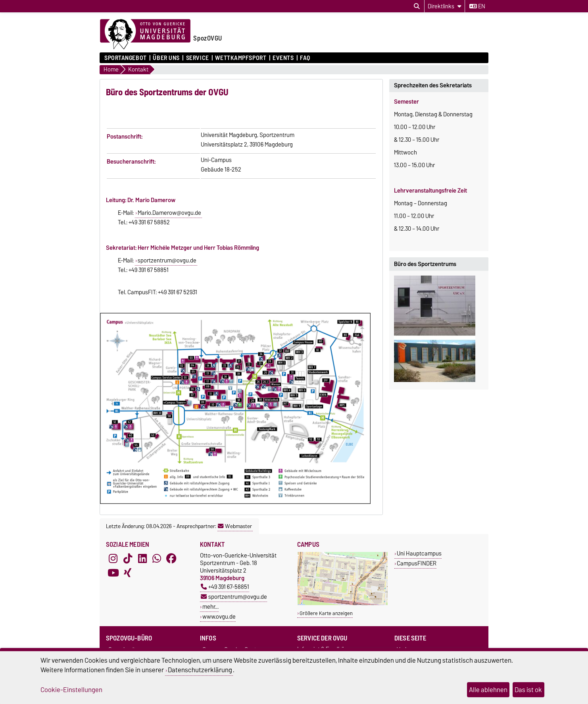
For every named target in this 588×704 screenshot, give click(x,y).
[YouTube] (113, 573)
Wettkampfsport (241, 58)
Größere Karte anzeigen (326, 613)
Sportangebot (126, 58)
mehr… (210, 607)
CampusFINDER (417, 563)
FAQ (305, 58)
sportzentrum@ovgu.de (167, 260)
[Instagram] (113, 559)
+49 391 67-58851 (225, 587)
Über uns (166, 58)
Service (198, 58)
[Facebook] (171, 559)
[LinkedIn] (142, 559)
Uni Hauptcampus (419, 553)
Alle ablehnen (488, 690)
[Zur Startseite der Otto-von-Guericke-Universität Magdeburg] (145, 35)
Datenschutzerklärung (200, 670)
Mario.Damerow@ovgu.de (169, 213)
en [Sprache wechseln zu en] (477, 6)
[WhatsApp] (157, 559)
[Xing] (128, 573)
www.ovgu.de (219, 616)
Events (283, 58)
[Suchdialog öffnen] (417, 6)
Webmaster (235, 526)
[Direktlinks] (445, 6)
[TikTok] (128, 559)
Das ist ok (528, 690)
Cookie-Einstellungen (71, 690)
